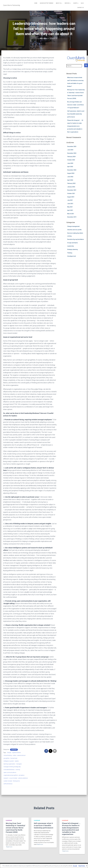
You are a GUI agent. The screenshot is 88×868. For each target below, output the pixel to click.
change (9, 753)
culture (14, 755)
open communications (10, 772)
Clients (76, 3)
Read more (9, 847)
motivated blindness (9, 770)
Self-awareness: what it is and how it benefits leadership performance (76, 114)
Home (36, 3)
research (6, 778)
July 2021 (70, 200)
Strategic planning (73, 249)
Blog (82, 3)
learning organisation (9, 764)
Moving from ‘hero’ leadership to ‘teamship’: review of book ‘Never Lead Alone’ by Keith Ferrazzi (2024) (16, 828)
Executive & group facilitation (76, 239)
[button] (62, 3)
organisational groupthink (11, 775)
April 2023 (70, 167)
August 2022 (71, 173)
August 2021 (71, 197)
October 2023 (71, 160)
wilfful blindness (8, 784)
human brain (14, 758)
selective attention (23, 778)
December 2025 (72, 146)
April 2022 (70, 180)
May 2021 (70, 207)
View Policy (82, 866)
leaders (17, 761)
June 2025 (70, 150)
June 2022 (70, 177)
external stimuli (21, 755)
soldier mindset (8, 781)
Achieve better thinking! (47, 3)
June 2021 (70, 204)
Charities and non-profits (74, 230)
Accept (75, 866)
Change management (73, 226)
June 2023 (70, 163)
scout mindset (13, 778)
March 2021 (71, 214)
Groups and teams (73, 243)
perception (22, 775)
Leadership (14, 750)
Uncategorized (72, 256)
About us (59, 3)
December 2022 (72, 170)
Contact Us (80, 8)
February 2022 (71, 183)
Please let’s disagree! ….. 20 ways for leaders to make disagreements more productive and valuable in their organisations (75, 126)
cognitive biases (16, 753)
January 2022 (71, 187)
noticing (18, 770)
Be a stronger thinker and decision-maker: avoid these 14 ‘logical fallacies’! (76, 105)
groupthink (7, 758)
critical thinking (8, 755)
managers (19, 764)
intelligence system (9, 761)
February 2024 (71, 157)
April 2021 (70, 210)
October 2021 (71, 193)
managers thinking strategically (12, 767)
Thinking (70, 253)
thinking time (16, 781)
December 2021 (72, 190)
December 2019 (72, 217)
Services (68, 3)
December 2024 (72, 153)
